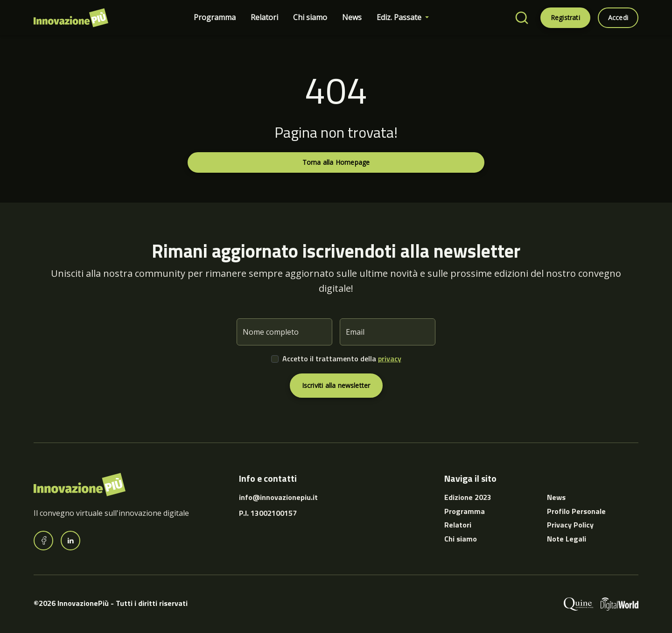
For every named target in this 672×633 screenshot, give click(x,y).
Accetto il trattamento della (342, 359)
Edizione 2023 (468, 497)
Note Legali (567, 539)
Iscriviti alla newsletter (336, 385)
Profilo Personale (576, 511)
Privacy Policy (570, 525)
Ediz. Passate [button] (400, 17)
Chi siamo (310, 17)
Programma (215, 17)
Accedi (618, 18)
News (352, 17)
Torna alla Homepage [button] (336, 162)
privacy (390, 359)
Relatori (264, 17)
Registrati (565, 18)
